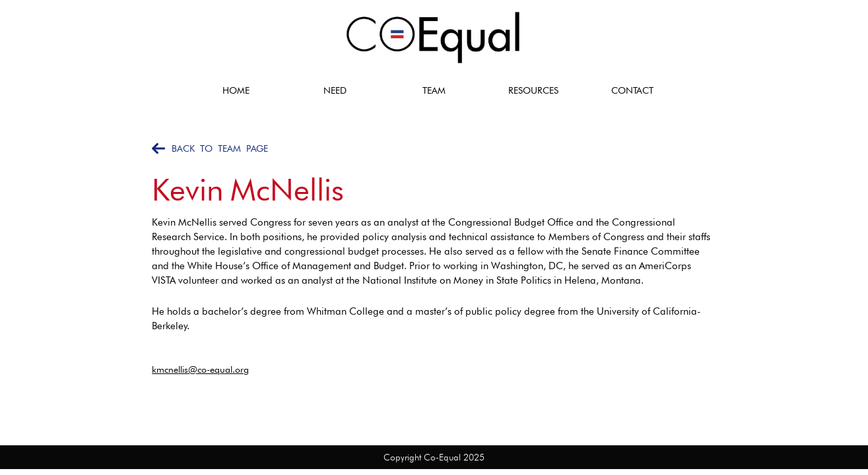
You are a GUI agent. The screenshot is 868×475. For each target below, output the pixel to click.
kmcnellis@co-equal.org (200, 369)
